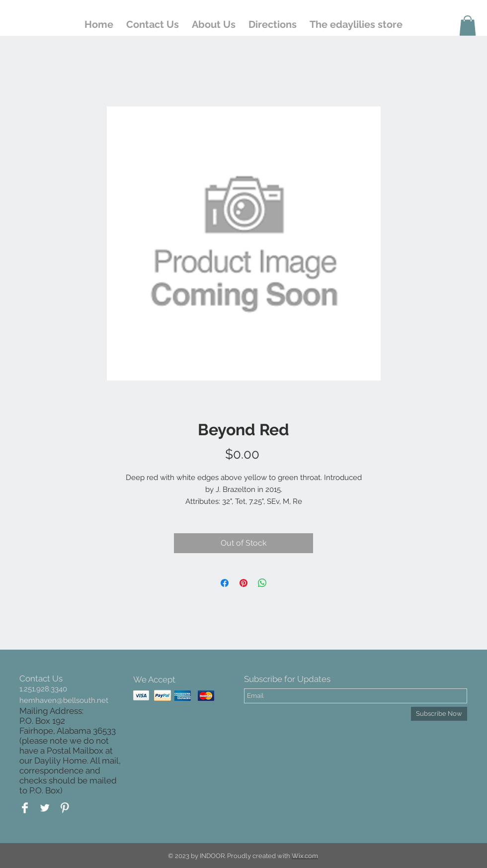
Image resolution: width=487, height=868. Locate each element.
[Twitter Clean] (45, 808)
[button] (468, 26)
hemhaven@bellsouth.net (64, 700)
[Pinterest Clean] (65, 808)
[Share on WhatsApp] (262, 583)
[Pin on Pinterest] (243, 583)
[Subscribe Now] (439, 714)
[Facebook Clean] (25, 808)
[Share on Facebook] (225, 583)
